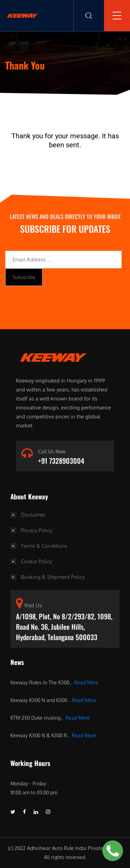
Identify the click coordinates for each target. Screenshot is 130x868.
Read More (86, 682)
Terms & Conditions (44, 546)
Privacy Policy (36, 530)
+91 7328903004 (61, 461)
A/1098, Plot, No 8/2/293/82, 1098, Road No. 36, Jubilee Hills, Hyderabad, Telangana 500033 (64, 627)
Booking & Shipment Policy (53, 577)
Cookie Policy (36, 561)
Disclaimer (33, 515)
